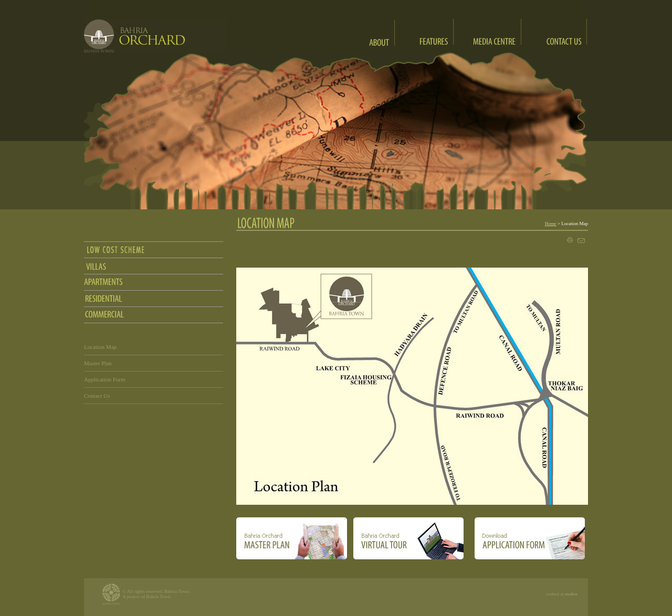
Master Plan (98, 363)
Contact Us (97, 396)
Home (551, 224)
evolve (571, 594)
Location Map (100, 347)
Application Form (105, 379)
